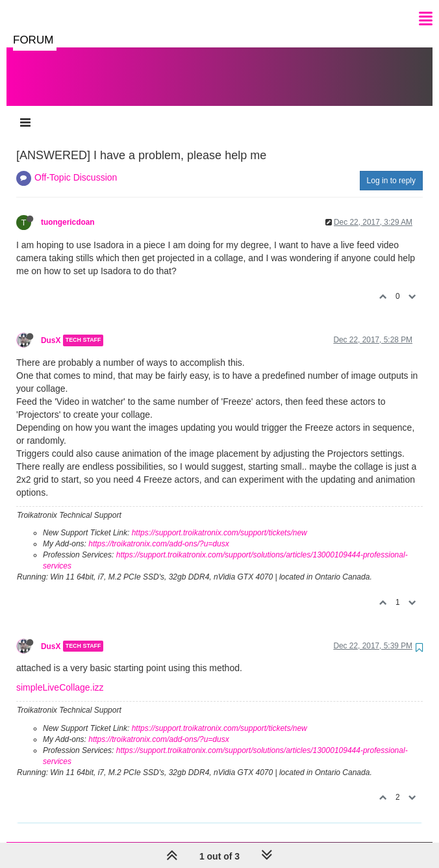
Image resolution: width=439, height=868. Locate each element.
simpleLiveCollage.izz (60, 674)
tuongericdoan (68, 209)
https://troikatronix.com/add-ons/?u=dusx (158, 531)
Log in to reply (391, 168)
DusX (51, 327)
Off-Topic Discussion (76, 164)
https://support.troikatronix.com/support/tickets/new (219, 520)
